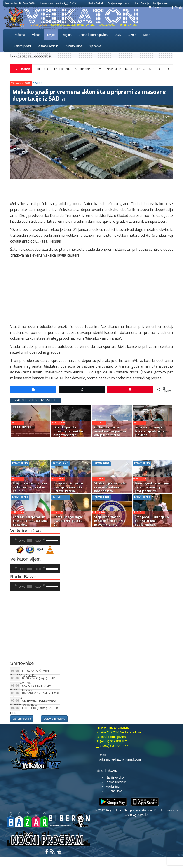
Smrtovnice (74, 46)
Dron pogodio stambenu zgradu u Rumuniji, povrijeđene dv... (152, 487)
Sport (147, 35)
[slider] (29, 541)
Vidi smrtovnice (22, 719)
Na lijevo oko (161, 3)
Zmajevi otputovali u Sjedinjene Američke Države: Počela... (68, 487)
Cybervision (141, 815)
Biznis (132, 35)
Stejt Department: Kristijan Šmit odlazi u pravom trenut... (110, 521)
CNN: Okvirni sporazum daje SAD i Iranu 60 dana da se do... (30, 521)
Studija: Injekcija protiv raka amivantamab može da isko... (110, 487)
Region (67, 35)
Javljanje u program (119, 3)
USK (118, 35)
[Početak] (16, 539)
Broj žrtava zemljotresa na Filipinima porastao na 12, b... (30, 487)
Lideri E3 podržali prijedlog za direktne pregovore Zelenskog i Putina (84, 69)
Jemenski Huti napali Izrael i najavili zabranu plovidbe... (152, 431)
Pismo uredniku (49, 46)
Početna (19, 35)
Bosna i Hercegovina (93, 35)
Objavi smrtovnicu (54, 719)
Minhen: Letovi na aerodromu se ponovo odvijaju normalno (110, 431)
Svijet (51, 35)
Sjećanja (95, 46)
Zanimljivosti (22, 46)
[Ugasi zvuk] (44, 539)
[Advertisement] (92, 189)
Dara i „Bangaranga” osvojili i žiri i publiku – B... (69, 521)
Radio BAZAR (96, 3)
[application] (35, 541)
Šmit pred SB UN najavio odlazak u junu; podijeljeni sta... (152, 521)
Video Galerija (142, 3)
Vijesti (36, 35)
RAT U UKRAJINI (24, 427)
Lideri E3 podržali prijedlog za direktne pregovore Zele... (69, 431)
